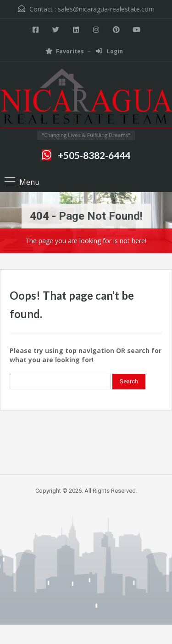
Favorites (65, 51)
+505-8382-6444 (94, 155)
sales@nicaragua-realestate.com (106, 9)
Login (109, 51)
